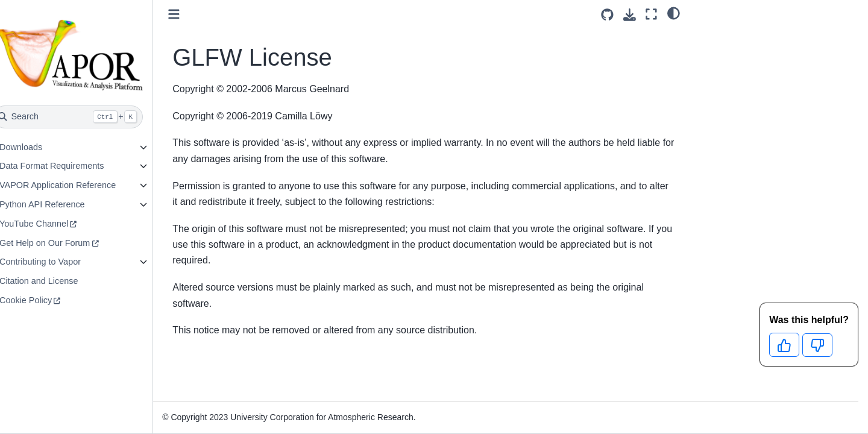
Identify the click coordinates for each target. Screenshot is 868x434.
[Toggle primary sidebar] (200, 14)
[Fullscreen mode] (651, 14)
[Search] (94, 117)
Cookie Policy (52, 300)
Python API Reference (68, 204)
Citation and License (64, 281)
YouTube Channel (60, 224)
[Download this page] (630, 15)
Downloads (47, 147)
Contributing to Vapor (66, 262)
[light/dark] (674, 13)
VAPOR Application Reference (83, 185)
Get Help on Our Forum (71, 243)
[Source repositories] (607, 15)
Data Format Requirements (78, 166)
